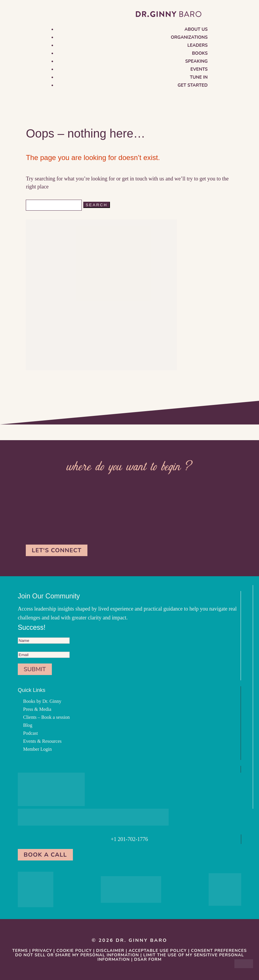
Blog (28, 725)
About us (196, 29)
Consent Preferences (219, 951)
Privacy (42, 951)
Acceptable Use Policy (158, 951)
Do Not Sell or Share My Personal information (77, 955)
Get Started (193, 85)
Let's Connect (57, 550)
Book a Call (45, 855)
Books (200, 53)
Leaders (197, 45)
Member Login (37, 749)
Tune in (199, 77)
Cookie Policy (74, 951)
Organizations (189, 37)
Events (199, 69)
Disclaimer (110, 951)
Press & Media (37, 709)
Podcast (31, 733)
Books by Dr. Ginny (42, 701)
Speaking (196, 61)
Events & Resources (42, 741)
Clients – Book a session (46, 717)
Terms (20, 951)
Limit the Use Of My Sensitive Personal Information (171, 957)
